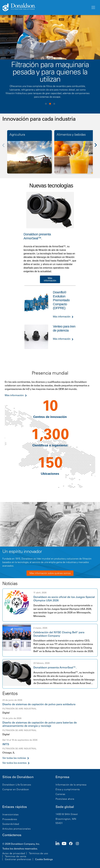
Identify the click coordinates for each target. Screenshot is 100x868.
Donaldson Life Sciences (17, 785)
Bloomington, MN (66, 819)
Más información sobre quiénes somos (50, 573)
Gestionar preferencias (18, 859)
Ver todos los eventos (14, 763)
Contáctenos (12, 835)
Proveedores (10, 819)
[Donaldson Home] (45, 7)
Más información (50, 279)
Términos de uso (38, 853)
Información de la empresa (71, 785)
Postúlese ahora (65, 799)
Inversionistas (11, 814)
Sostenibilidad (11, 824)
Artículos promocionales (16, 829)
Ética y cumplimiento (68, 789)
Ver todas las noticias (14, 758)
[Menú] (93, 8)
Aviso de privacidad (14, 853)
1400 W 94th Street (67, 814)
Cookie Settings (44, 859)
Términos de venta (16, 856)
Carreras (60, 794)
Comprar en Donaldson (16, 789)
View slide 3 (54, 104)
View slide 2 (50, 104)
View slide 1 (46, 104)
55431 (59, 823)
